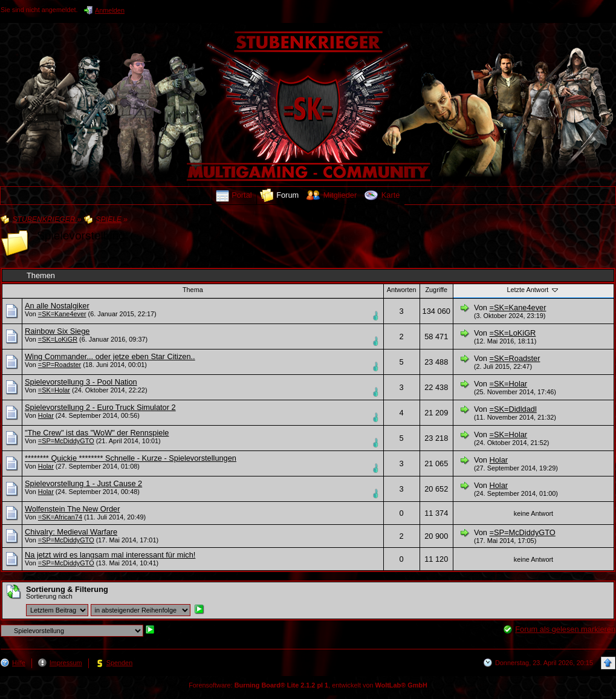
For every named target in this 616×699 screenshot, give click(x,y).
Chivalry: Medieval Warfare (71, 532)
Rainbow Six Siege (57, 331)
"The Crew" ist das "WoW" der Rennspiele (97, 433)
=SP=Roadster (60, 365)
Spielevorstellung (81, 236)
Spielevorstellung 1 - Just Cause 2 (83, 483)
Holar (46, 415)
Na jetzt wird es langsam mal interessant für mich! (110, 555)
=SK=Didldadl (513, 409)
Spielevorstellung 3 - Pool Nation (81, 382)
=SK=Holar (54, 390)
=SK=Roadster (515, 358)
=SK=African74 (60, 517)
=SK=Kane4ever (62, 314)
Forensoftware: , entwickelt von (308, 685)
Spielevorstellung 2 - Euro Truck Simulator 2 (100, 407)
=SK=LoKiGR (58, 339)
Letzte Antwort (533, 290)
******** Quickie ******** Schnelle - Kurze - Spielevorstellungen (131, 458)
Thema (193, 290)
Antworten (402, 290)
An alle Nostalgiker (57, 306)
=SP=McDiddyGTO (66, 441)
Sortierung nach (49, 596)
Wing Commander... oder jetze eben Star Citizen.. (110, 356)
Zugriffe (436, 290)
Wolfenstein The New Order (72, 509)
